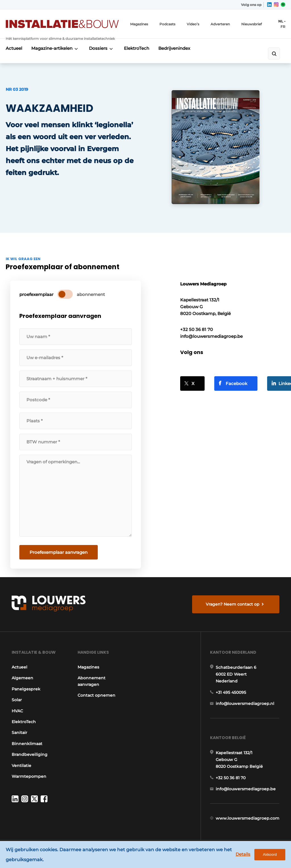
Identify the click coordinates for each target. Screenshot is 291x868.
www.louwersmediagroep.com (248, 818)
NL (281, 21)
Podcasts (167, 24)
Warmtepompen (29, 776)
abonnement (91, 294)
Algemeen (22, 678)
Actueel (14, 48)
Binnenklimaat (27, 744)
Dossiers (98, 48)
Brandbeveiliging (30, 754)
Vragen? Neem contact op (233, 604)
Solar (17, 700)
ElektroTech (137, 48)
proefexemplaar (36, 294)
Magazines (139, 24)
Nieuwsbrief (251, 24)
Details (243, 854)
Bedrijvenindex (174, 48)
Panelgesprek (26, 689)
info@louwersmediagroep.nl (245, 704)
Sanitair (19, 733)
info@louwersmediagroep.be (246, 789)
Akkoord (270, 854)
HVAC (17, 711)
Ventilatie (21, 766)
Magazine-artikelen (52, 48)
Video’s (193, 24)
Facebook (236, 383)
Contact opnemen (96, 695)
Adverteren (220, 24)
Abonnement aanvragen (92, 681)
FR (283, 27)
